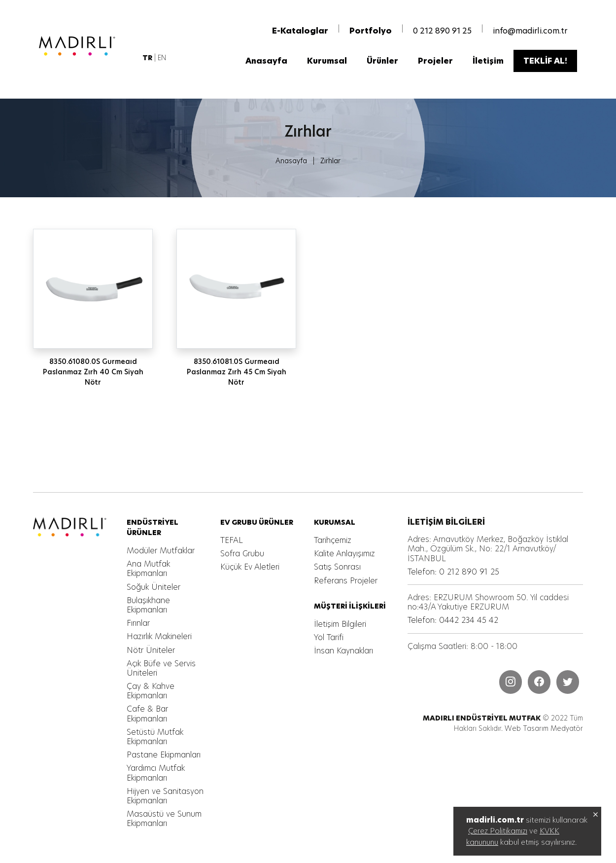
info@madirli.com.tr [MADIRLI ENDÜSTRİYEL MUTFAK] (530, 31)
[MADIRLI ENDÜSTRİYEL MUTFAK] (87, 46)
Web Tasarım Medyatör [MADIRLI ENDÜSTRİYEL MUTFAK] (544, 728)
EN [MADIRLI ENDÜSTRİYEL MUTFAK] (162, 58)
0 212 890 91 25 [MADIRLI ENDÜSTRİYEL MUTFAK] (442, 31)
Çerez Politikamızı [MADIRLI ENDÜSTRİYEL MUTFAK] (498, 831)
